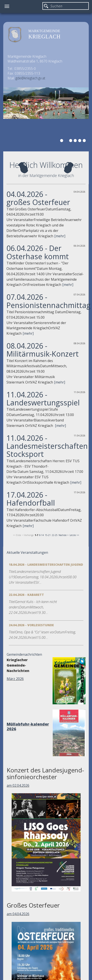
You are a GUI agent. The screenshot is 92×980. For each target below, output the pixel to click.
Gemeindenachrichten (24, 654)
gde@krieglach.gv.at (30, 78)
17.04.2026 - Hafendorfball (31, 499)
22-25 (55, 535)
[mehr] (60, 236)
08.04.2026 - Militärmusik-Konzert (43, 350)
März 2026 (15, 679)
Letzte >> (74, 535)
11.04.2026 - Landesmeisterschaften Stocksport (47, 446)
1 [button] (62, 141)
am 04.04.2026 (18, 914)
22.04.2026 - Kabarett (26, 595)
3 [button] (71, 141)
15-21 (48, 535)
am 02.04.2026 (18, 785)
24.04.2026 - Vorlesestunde (31, 625)
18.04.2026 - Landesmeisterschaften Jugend (46, 565)
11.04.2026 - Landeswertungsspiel (43, 399)
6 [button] (85, 141)
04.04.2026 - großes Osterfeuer (38, 198)
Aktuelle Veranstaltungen (27, 552)
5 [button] (80, 141)
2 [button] (67, 141)
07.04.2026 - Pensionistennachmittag (48, 301)
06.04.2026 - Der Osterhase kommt (38, 252)
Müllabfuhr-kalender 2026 (28, 726)
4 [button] (76, 141)
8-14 (41, 535)
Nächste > (64, 535)
